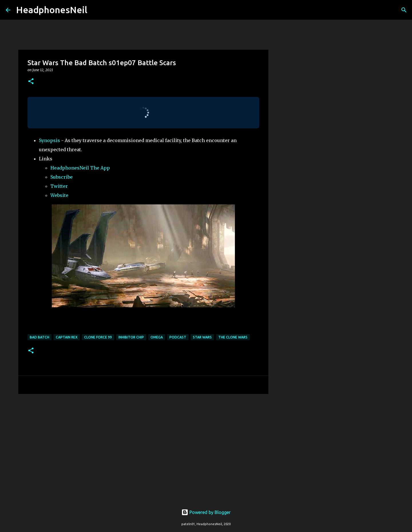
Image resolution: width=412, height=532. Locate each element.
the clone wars (233, 337)
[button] (31, 82)
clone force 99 (98, 337)
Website (59, 195)
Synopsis (49, 140)
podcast (178, 337)
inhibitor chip (131, 337)
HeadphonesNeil (52, 10)
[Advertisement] (143, 443)
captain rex (67, 337)
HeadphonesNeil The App (80, 168)
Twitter (59, 186)
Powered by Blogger (206, 512)
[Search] (95, 10)
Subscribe (62, 177)
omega (157, 337)
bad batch (39, 337)
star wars (202, 337)
